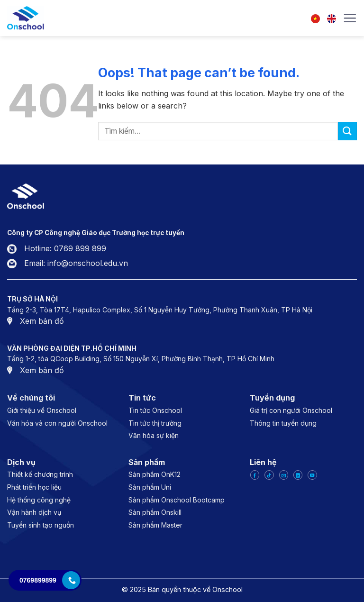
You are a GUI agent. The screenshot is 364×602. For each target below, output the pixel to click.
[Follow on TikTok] (269, 475)
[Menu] (350, 18)
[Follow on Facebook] (255, 475)
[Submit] (347, 131)
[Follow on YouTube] (312, 475)
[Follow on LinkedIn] (298, 475)
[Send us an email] (284, 475)
